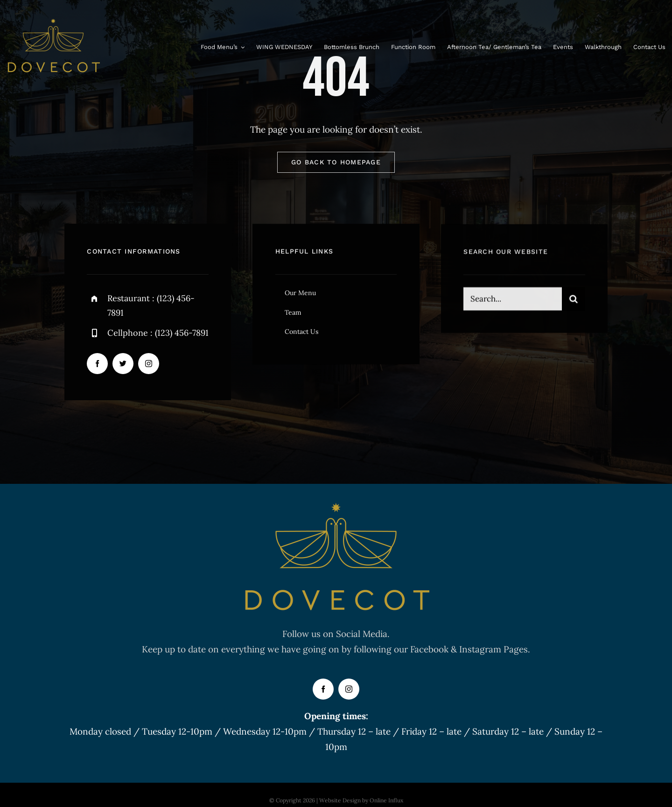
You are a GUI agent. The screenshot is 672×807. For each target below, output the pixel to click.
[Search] (574, 303)
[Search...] (512, 303)
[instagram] (149, 365)
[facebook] (97, 365)
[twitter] (123, 365)
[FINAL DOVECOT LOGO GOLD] (53, 23)
